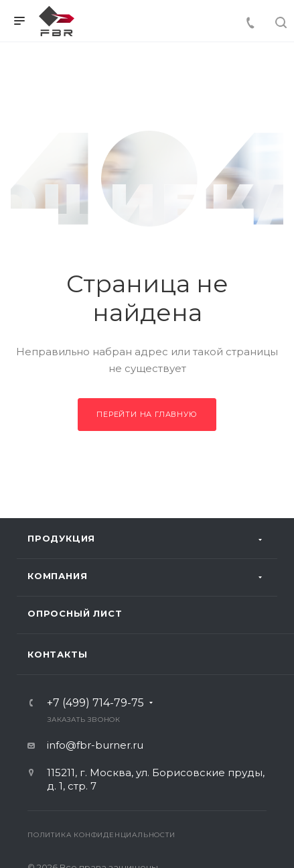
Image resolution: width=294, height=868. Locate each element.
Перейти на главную (147, 414)
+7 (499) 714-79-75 (95, 703)
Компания (57, 576)
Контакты (57, 654)
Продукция (61, 538)
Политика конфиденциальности (101, 835)
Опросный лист (75, 613)
